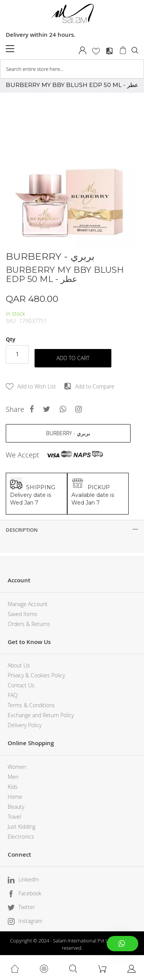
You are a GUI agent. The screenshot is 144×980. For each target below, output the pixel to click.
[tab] (72, 530)
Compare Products (109, 51)
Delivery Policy (25, 725)
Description (22, 530)
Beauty (16, 807)
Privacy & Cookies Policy (36, 675)
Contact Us (21, 685)
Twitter (27, 907)
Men (13, 777)
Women (17, 767)
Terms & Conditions (31, 705)
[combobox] (72, 69)
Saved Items (22, 614)
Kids (13, 787)
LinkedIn (29, 879)
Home (15, 797)
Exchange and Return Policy (41, 715)
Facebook (30, 893)
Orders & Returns (29, 624)
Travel (14, 817)
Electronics (21, 837)
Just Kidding (22, 827)
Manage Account (28, 604)
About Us (19, 665)
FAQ (13, 695)
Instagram (30, 921)
